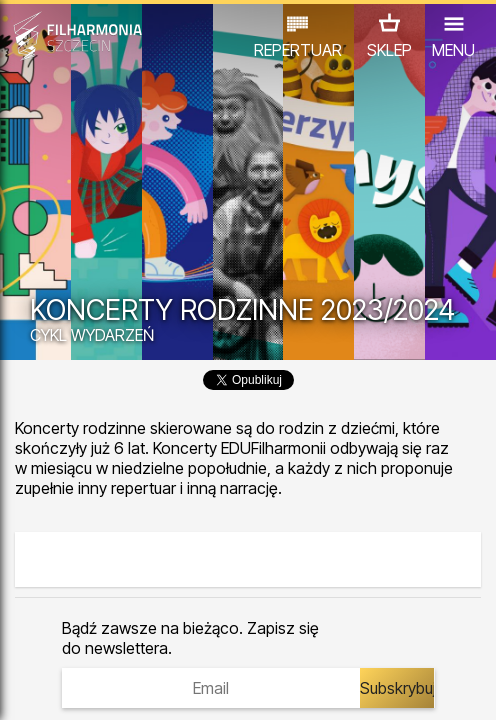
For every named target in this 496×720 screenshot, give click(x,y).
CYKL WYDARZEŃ (92, 335)
